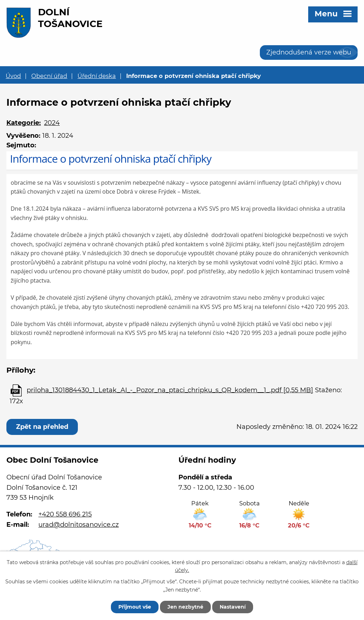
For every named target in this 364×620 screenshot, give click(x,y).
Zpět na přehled (42, 427)
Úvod (13, 76)
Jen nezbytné (185, 607)
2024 (52, 123)
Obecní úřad (49, 76)
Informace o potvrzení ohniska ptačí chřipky (111, 159)
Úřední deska (97, 76)
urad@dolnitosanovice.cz (79, 525)
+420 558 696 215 (65, 514)
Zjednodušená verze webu (309, 52)
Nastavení (233, 607)
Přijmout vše (135, 607)
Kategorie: (24, 123)
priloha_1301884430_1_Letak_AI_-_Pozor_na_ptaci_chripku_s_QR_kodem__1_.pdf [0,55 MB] (170, 390)
